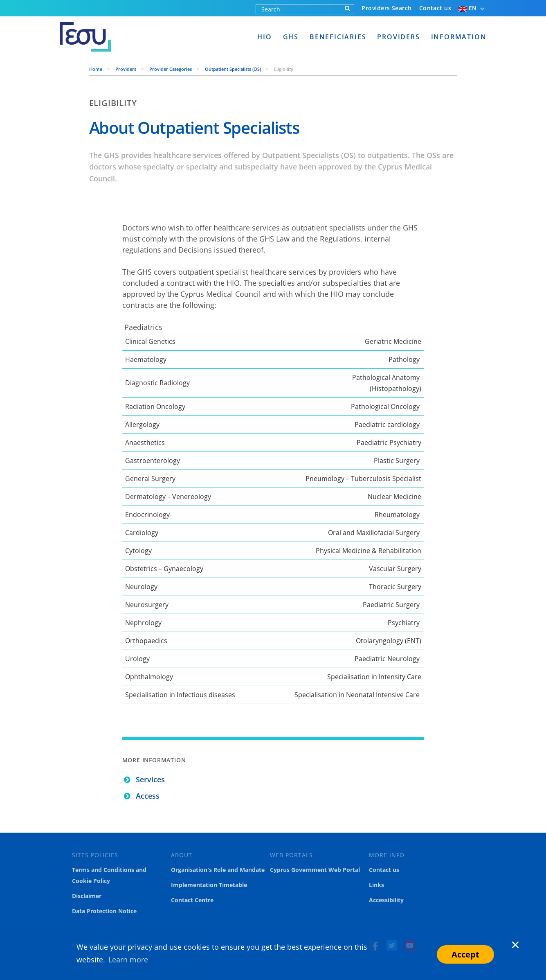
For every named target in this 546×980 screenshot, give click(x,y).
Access (148, 796)
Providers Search (386, 8)
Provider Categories (171, 69)
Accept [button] (465, 954)
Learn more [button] (128, 960)
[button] (506, 954)
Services (150, 779)
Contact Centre (192, 900)
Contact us (435, 8)
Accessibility (386, 900)
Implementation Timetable (209, 885)
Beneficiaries (338, 37)
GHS (291, 37)
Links (376, 885)
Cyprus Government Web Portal (315, 870)
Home (96, 69)
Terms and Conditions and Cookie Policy (109, 875)
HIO (264, 37)
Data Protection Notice (104, 911)
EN (467, 8)
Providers (398, 37)
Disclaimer (87, 896)
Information (459, 37)
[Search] (299, 9)
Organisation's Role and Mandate (218, 870)
